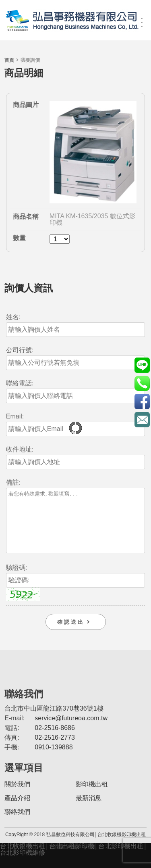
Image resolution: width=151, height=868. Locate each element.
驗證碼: (17, 580)
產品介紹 (17, 810)
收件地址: (20, 450)
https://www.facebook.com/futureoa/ (142, 401)
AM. (92, 859)
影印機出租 (92, 796)
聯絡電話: (20, 383)
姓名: (13, 317)
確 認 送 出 (75, 634)
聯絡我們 (17, 824)
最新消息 (89, 810)
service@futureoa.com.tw (71, 730)
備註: (13, 483)
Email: (15, 416)
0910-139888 (54, 759)
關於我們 (17, 796)
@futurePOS (142, 365)
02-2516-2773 (55, 750)
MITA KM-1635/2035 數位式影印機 (93, 219)
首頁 (9, 60)
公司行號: (20, 350)
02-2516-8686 (55, 740)
